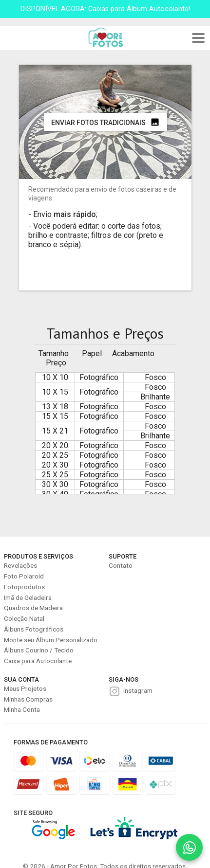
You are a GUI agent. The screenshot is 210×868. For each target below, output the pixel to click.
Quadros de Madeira (33, 608)
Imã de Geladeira (28, 597)
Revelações (20, 565)
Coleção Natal (24, 618)
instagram (138, 690)
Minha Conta (22, 709)
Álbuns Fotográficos (34, 629)
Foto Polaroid (24, 576)
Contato (121, 565)
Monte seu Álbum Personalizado (51, 640)
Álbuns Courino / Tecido (39, 650)
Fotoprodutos (24, 587)
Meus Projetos (25, 688)
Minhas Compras (28, 699)
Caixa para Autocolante (38, 661)
